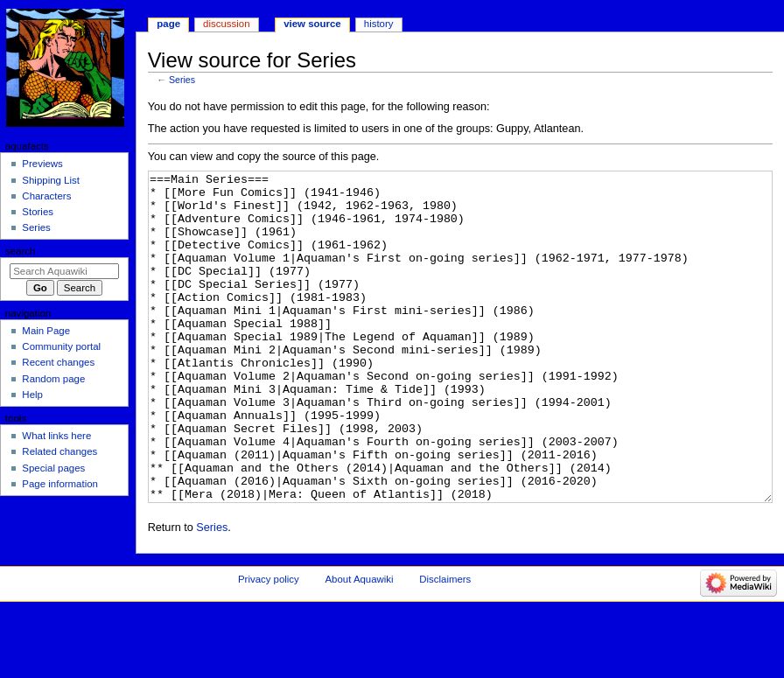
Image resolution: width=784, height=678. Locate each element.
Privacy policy (269, 645)
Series (182, 80)
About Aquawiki (359, 645)
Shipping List (51, 180)
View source (312, 24)
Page (168, 24)
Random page (53, 379)
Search (21, 251)
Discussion (226, 24)
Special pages (53, 468)
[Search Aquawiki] (64, 271)
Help (32, 395)
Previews (42, 164)
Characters (46, 196)
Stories (38, 212)
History (379, 24)
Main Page (46, 331)
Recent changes (58, 362)
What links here (56, 436)
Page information (60, 484)
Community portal (61, 346)
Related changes (59, 451)
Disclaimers (445, 645)
